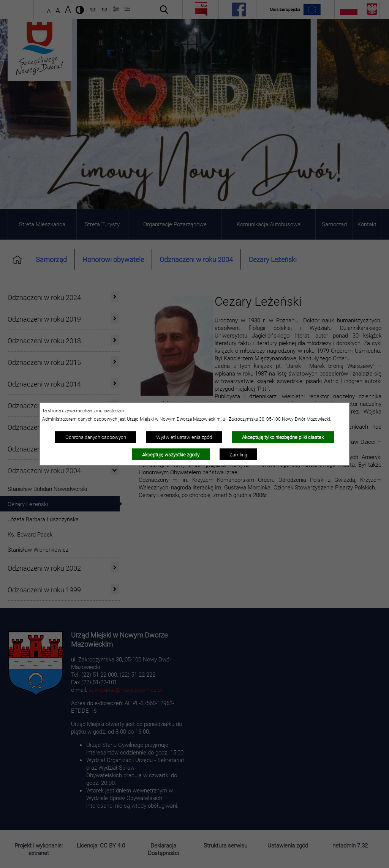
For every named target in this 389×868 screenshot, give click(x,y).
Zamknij (238, 455)
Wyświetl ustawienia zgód (184, 437)
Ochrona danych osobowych (96, 437)
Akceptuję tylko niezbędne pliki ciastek (283, 437)
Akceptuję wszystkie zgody (171, 455)
